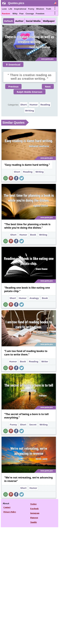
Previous (13, 86)
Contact (7, 507)
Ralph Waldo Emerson (29, 92)
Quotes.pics (16, 3)
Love (4, 9)
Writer (45, 361)
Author (19, 21)
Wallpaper (49, 21)
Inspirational (20, 9)
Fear (21, 14)
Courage (30, 14)
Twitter (33, 504)
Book (33, 235)
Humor (34, 105)
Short (24, 105)
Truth (49, 9)
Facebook (34, 508)
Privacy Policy (10, 512)
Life (10, 9)
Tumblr (34, 522)
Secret (33, 425)
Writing (30, 110)
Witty (15, 14)
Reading (45, 105)
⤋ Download (13, 64)
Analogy (34, 298)
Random (6, 14)
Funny (31, 9)
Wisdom (40, 9)
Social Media (33, 21)
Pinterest (34, 518)
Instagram (35, 513)
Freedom (40, 14)
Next (48, 86)
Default (9, 21)
